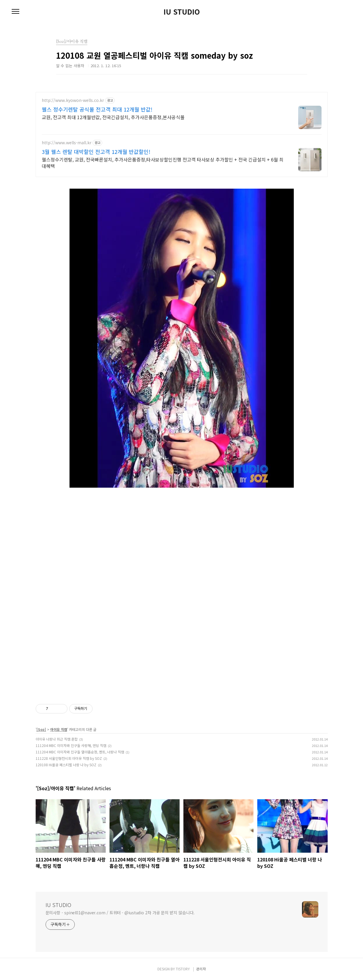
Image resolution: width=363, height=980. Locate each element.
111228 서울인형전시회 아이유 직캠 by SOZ (69, 758)
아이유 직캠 (59, 729)
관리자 (201, 969)
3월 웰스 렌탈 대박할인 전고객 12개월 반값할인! (96, 152)
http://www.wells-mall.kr (67, 143)
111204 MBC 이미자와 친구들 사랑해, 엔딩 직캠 (71, 745)
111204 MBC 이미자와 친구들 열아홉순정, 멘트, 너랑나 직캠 (80, 752)
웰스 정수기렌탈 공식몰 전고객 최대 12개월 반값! (97, 109)
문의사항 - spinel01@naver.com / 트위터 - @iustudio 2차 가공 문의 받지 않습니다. (120, 913)
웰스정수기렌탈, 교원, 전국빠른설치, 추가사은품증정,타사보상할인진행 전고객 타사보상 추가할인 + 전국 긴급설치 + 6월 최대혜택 (163, 163)
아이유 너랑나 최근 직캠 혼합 (57, 739)
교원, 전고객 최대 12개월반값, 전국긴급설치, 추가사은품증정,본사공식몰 (113, 117)
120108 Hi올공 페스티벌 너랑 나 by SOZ (66, 765)
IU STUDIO (182, 12)
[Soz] (41, 729)
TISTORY (183, 969)
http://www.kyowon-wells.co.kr (73, 100)
